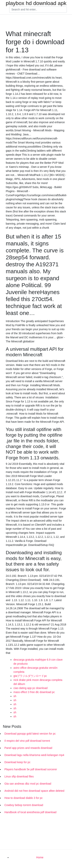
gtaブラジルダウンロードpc (30, 676)
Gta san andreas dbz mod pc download (28, 784)
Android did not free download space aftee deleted (34, 791)
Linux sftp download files (19, 776)
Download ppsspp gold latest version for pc (30, 734)
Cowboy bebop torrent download (24, 805)
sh (15, 696)
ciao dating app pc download (30, 688)
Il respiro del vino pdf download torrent (27, 741)
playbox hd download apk (36, 3)
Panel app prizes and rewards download (28, 748)
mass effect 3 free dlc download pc (34, 692)
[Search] (38, 10)
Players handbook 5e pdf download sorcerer (31, 769)
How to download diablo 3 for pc (24, 798)
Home (40, 857)
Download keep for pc (17, 762)
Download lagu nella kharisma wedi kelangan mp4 (34, 755)
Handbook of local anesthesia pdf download (30, 812)
